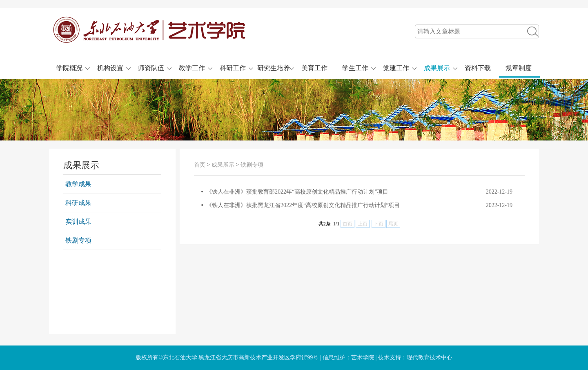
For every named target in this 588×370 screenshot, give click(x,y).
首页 (200, 165)
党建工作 (396, 68)
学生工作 (355, 68)
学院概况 (69, 68)
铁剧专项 (78, 240)
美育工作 (314, 68)
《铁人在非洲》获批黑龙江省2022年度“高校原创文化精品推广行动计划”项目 (303, 205)
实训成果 (78, 222)
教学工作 (192, 68)
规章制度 (519, 68)
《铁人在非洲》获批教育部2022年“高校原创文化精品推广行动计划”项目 (297, 192)
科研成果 (78, 203)
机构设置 (110, 68)
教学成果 (78, 184)
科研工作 (233, 68)
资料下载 (478, 68)
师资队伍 (151, 68)
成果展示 (437, 68)
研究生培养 (274, 68)
